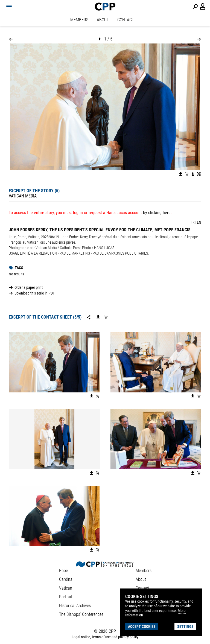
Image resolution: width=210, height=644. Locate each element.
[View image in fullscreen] (199, 174)
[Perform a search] (195, 7)
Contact (126, 20)
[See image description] (193, 174)
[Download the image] (181, 174)
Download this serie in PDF (35, 293)
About (103, 20)
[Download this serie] (98, 317)
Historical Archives (75, 606)
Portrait (66, 597)
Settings (185, 626)
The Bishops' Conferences (81, 614)
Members (79, 20)
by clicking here (157, 213)
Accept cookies (142, 626)
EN (199, 222)
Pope (63, 571)
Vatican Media (23, 196)
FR (192, 222)
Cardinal (66, 579)
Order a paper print (29, 287)
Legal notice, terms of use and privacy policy (105, 637)
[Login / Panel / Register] (203, 7)
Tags (19, 268)
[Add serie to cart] (106, 317)
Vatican (66, 588)
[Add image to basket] (187, 174)
